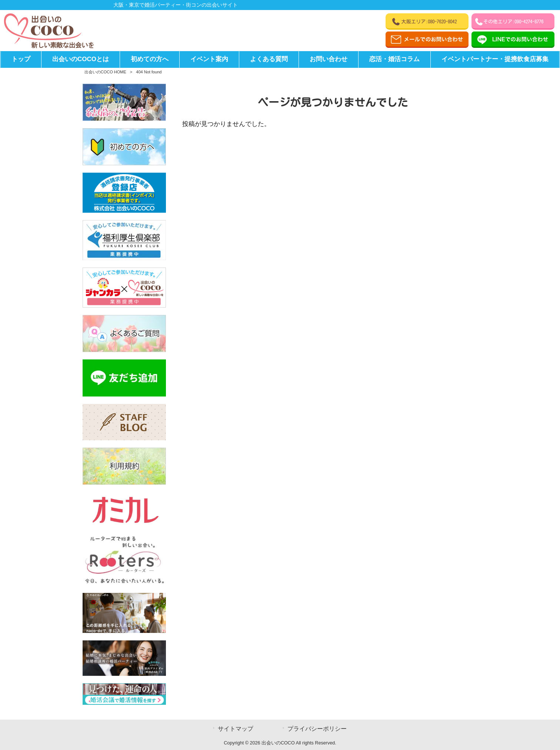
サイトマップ (236, 729)
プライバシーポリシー (317, 729)
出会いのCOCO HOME (105, 72)
